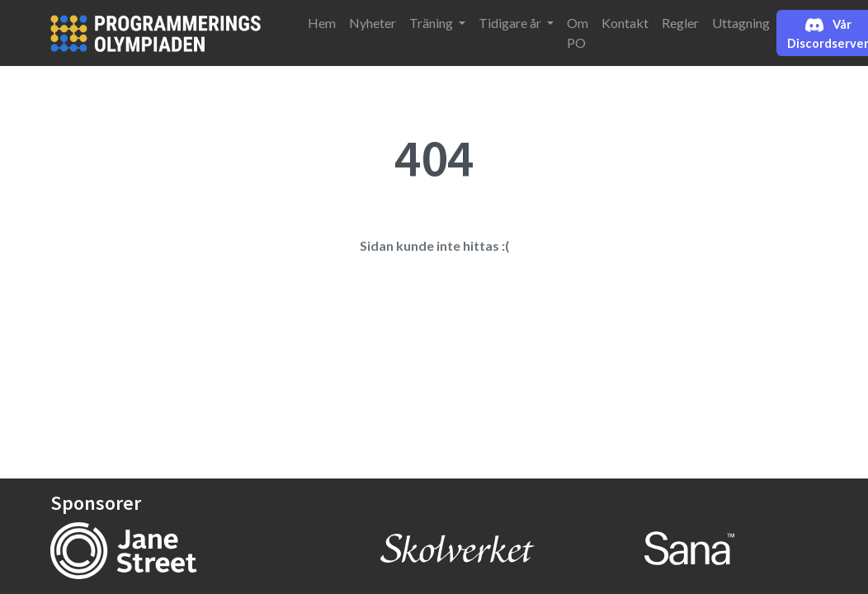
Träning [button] (432, 23)
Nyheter (373, 23)
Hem (322, 23)
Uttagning (741, 23)
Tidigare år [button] (511, 23)
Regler (680, 23)
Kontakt (625, 23)
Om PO (578, 33)
